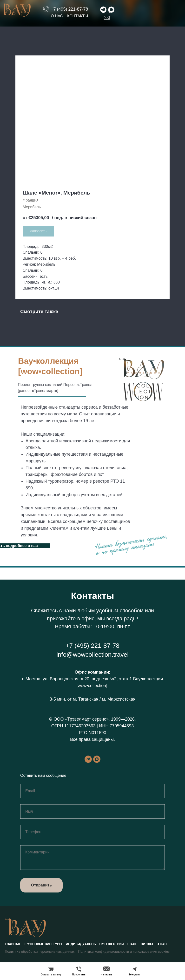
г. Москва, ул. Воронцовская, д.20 (56, 679)
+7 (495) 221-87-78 (69, 9)
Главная (12, 944)
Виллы (147, 944)
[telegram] (88, 759)
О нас (57, 16)
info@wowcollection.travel (92, 655)
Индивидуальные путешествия (95, 944)
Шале (132, 944)
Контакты (78, 16)
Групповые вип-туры (43, 944)
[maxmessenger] (97, 759)
